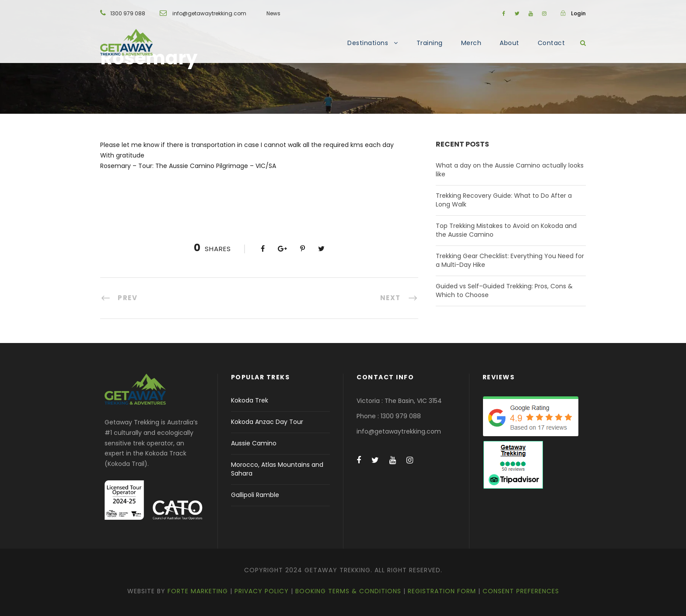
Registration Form (442, 591)
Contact (551, 43)
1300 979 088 (128, 13)
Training (430, 43)
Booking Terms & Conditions (348, 591)
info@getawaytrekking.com (209, 13)
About (509, 43)
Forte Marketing (198, 591)
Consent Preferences (521, 591)
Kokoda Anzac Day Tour (267, 422)
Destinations (368, 43)
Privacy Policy (262, 591)
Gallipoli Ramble (255, 495)
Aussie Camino (254, 443)
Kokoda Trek (250, 400)
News (273, 13)
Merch (471, 43)
